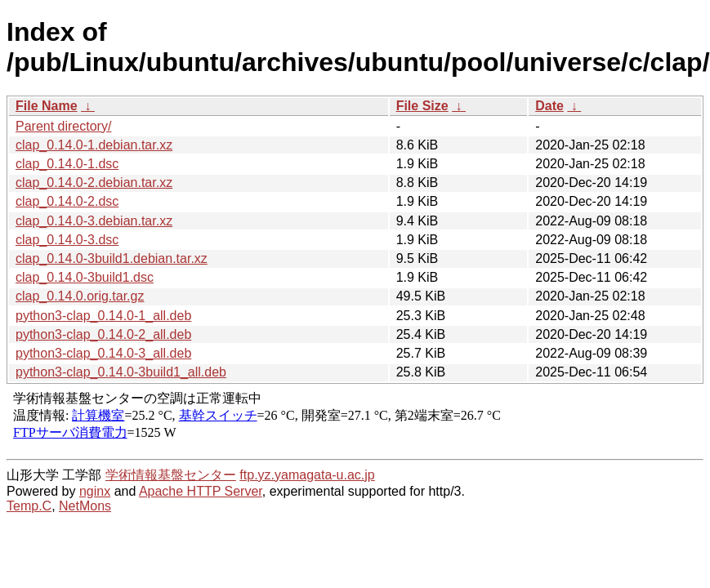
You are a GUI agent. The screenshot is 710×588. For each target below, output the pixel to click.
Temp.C (29, 506)
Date (549, 106)
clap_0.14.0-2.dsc (67, 201)
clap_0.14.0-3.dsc (67, 240)
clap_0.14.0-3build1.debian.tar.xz (112, 258)
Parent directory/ (63, 126)
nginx (95, 491)
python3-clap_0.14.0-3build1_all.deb (121, 372)
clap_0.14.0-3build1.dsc (85, 277)
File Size (422, 106)
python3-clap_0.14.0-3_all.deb (103, 353)
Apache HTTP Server (201, 491)
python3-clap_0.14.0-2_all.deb (103, 334)
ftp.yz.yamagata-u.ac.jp (307, 475)
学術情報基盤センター (171, 475)
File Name (47, 106)
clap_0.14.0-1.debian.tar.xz (94, 145)
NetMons (85, 506)
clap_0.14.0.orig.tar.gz (80, 296)
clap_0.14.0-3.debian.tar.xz (94, 221)
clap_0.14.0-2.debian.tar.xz (94, 183)
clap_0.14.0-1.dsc (67, 164)
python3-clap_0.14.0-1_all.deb (103, 316)
